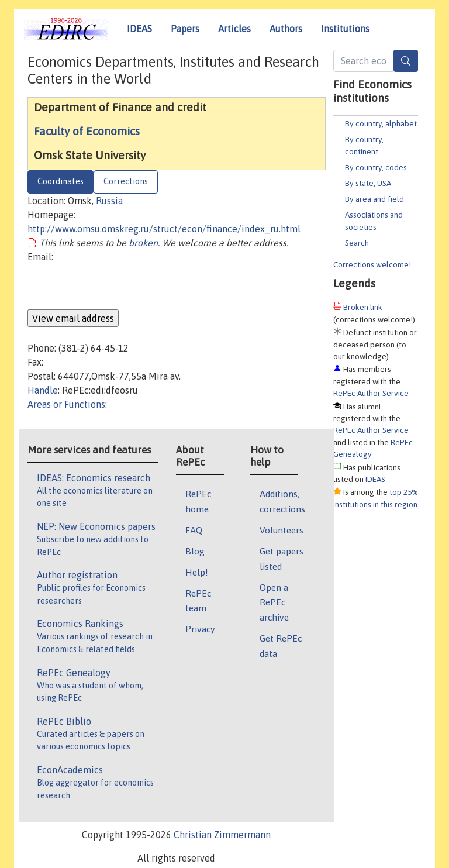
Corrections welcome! (372, 264)
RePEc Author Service (371, 393)
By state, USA (368, 183)
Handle (43, 390)
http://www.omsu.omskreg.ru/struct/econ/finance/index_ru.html (164, 229)
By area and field (374, 199)
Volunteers (282, 530)
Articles (234, 29)
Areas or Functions (66, 404)
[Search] (406, 61)
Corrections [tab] (126, 181)
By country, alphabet (381, 123)
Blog (195, 551)
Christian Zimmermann (222, 835)
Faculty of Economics (87, 131)
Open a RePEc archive (274, 602)
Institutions (345, 29)
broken (143, 243)
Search (357, 243)
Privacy (200, 629)
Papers (185, 29)
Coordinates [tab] (61, 181)
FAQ (194, 530)
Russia (109, 201)
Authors (286, 29)
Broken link (363, 307)
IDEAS (139, 29)
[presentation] (116, 287)
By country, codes (376, 167)
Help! (197, 572)
